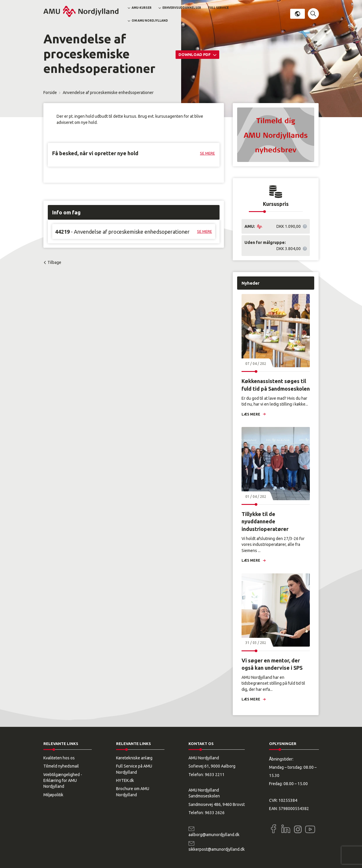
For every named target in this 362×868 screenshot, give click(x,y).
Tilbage (54, 262)
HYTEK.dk (125, 780)
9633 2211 (215, 775)
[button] (313, 14)
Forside (50, 93)
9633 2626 (215, 813)
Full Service (218, 8)
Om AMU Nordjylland (150, 21)
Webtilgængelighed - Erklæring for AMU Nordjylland (63, 781)
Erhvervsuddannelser (182, 8)
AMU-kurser (142, 8)
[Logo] (81, 11)
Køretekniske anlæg (134, 758)
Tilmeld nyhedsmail (61, 766)
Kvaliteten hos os (59, 758)
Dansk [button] (298, 14)
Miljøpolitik (53, 795)
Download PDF (195, 54)
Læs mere (251, 414)
